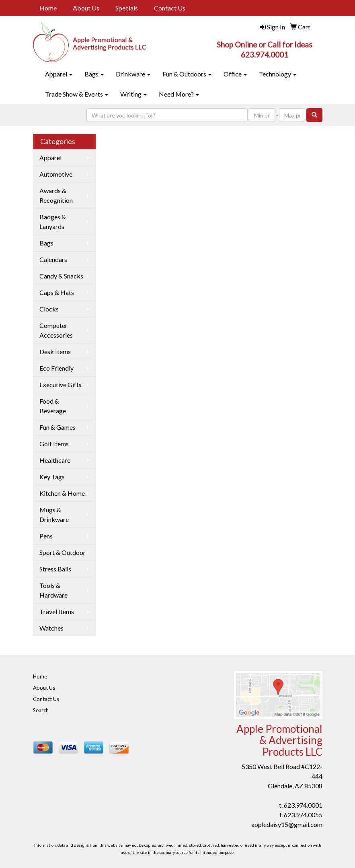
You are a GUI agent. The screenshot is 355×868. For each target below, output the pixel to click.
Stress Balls (55, 569)
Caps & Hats (57, 292)
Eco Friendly (56, 368)
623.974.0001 (303, 805)
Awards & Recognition (56, 195)
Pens (46, 536)
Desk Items (55, 352)
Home (48, 8)
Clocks (49, 309)
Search (41, 710)
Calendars (53, 259)
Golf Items (54, 444)
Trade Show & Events (77, 94)
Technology (278, 74)
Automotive (56, 174)
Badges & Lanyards (53, 222)
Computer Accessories (56, 330)
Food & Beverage (53, 406)
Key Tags (52, 477)
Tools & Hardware (53, 590)
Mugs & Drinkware (54, 514)
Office (235, 74)
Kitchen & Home (62, 493)
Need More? (179, 94)
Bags (94, 74)
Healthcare (55, 460)
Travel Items (57, 611)
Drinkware (133, 74)
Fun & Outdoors (187, 74)
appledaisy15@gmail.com (287, 824)
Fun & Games (57, 427)
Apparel (59, 74)
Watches (51, 628)
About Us (86, 8)
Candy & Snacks (61, 276)
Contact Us (170, 8)
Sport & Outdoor (63, 552)
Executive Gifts (61, 385)
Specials (127, 8)
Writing (133, 94)
